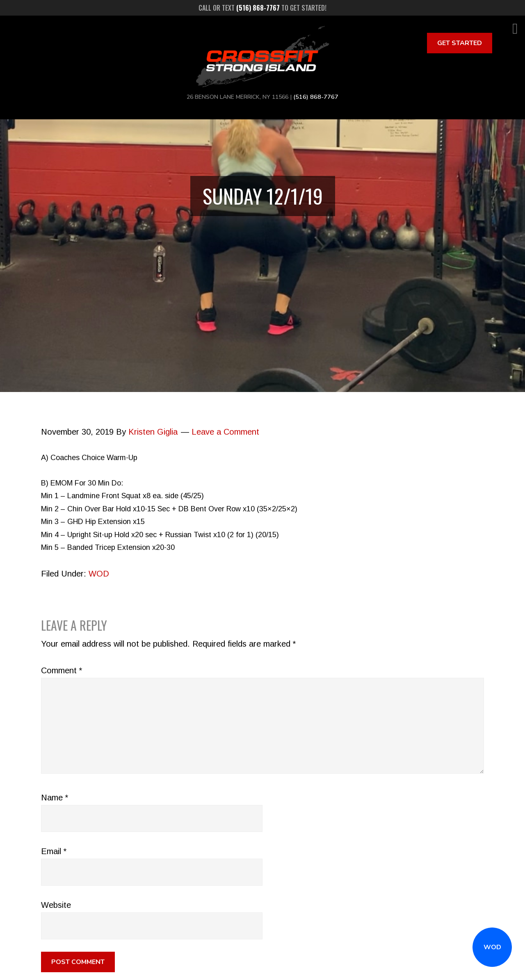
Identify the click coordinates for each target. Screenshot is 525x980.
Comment (62, 670)
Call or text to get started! (262, 8)
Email (54, 851)
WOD (492, 947)
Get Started (460, 43)
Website (56, 905)
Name (55, 798)
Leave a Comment (225, 432)
